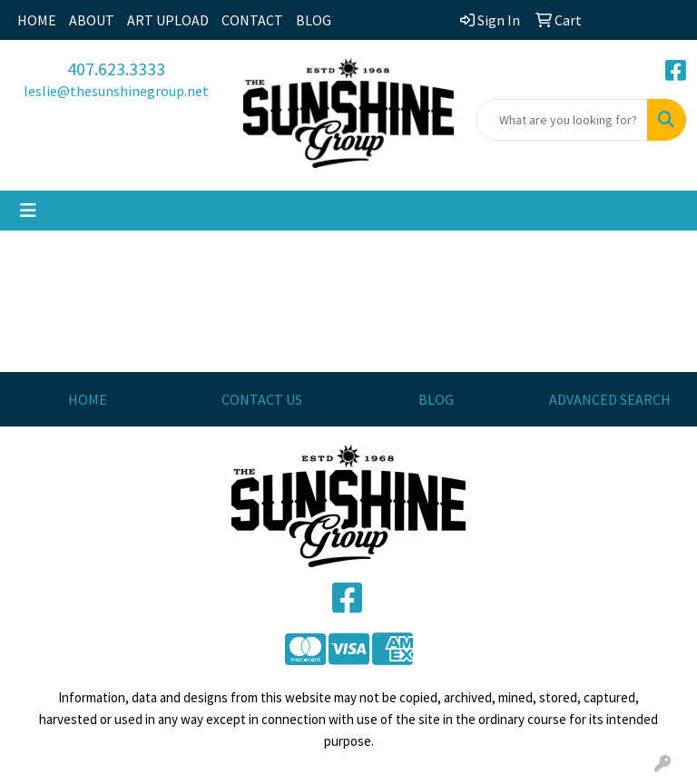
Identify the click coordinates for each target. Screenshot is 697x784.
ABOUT (92, 20)
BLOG (314, 20)
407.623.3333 (116, 69)
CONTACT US (262, 399)
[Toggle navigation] (28, 211)
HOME (37, 20)
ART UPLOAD (168, 20)
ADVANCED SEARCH (610, 399)
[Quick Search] (562, 120)
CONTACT (252, 20)
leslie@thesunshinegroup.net (116, 91)
